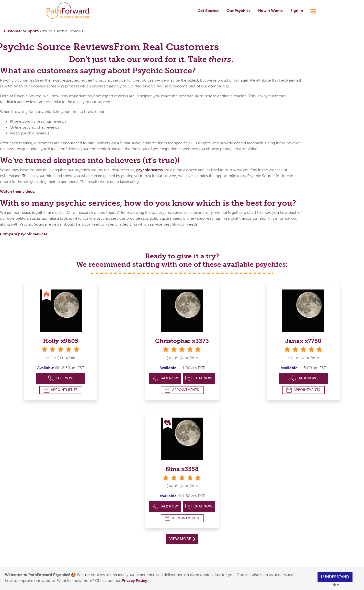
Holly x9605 (61, 341)
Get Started (208, 11)
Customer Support (21, 31)
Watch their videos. (18, 191)
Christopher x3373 (182, 341)
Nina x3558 (182, 469)
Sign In (297, 11)
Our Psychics (238, 11)
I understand (335, 577)
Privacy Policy (135, 581)
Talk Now (61, 379)
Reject (335, 585)
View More (182, 539)
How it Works (270, 11)
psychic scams (149, 170)
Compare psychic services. (24, 234)
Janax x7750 (303, 341)
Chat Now (199, 379)
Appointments (61, 390)
